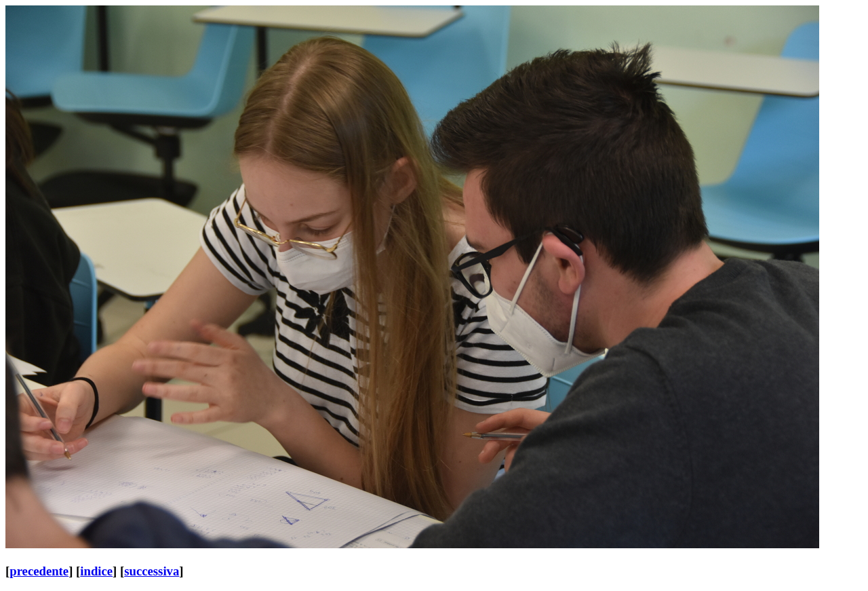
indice (96, 571)
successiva (152, 571)
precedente (39, 571)
